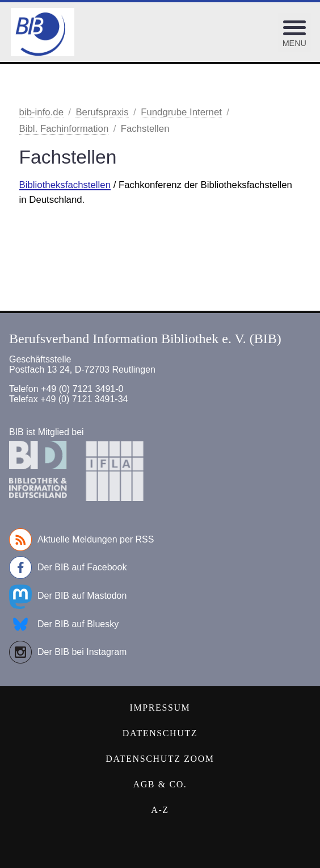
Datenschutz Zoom (160, 759)
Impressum (160, 708)
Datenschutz (160, 733)
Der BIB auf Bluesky (64, 624)
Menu (294, 43)
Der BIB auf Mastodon (68, 596)
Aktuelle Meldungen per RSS (81, 540)
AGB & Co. (160, 784)
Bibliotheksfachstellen (65, 185)
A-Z (160, 810)
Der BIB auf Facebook (68, 567)
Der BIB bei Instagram (68, 652)
